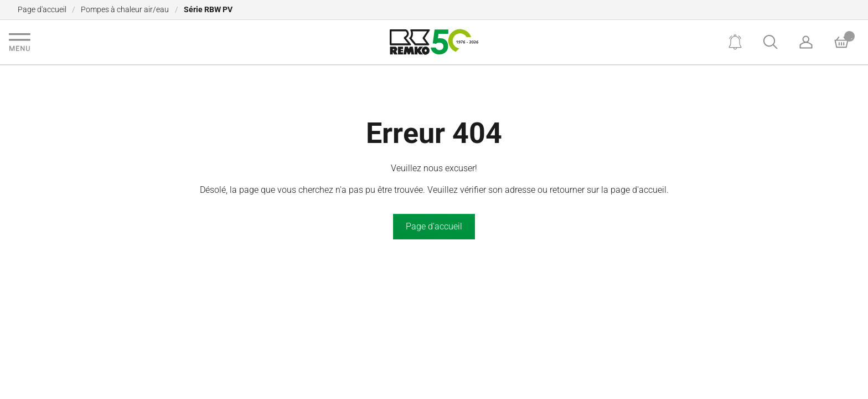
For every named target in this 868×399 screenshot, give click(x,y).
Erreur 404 (434, 133)
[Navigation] (20, 42)
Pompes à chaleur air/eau (125, 9)
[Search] (771, 42)
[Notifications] (735, 42)
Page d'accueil (42, 9)
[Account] (806, 42)
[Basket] (841, 42)
